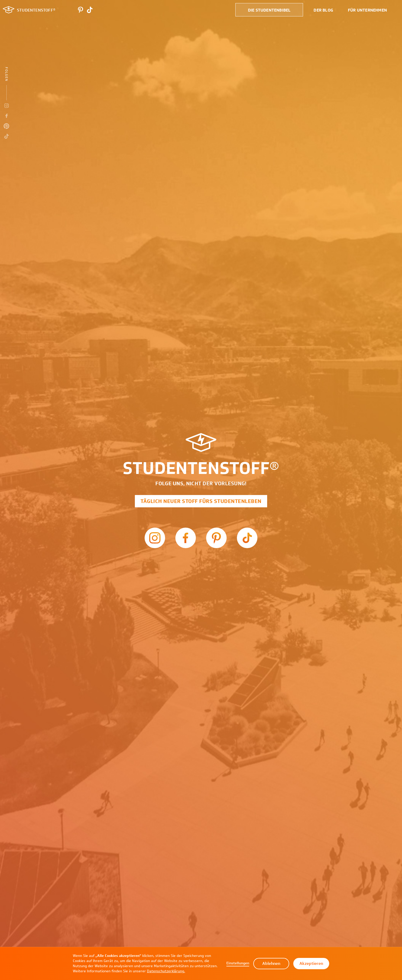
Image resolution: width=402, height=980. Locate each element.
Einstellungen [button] (238, 963)
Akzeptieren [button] (311, 963)
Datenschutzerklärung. (166, 971)
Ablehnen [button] (271, 963)
